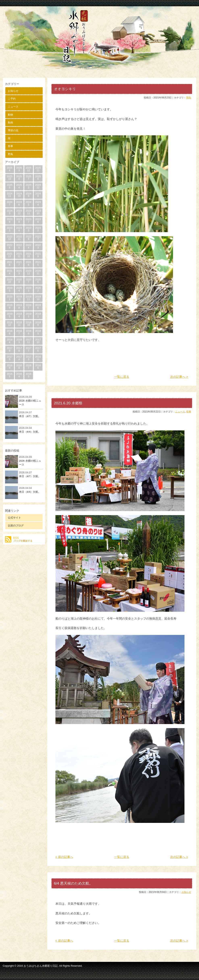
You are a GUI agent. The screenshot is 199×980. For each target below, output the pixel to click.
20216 (28, 263)
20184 (9, 341)
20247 (9, 203)
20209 (19, 281)
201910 (38, 298)
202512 (28, 169)
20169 (9, 367)
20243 (9, 212)
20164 (19, 375)
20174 (19, 358)
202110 (28, 255)
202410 (19, 195)
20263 (19, 169)
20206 (38, 281)
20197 (28, 306)
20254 (19, 186)
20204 (19, 289)
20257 (28, 178)
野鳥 (10, 154)
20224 (28, 246)
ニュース (13, 107)
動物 (10, 115)
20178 (19, 349)
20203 (28, 289)
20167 (28, 367)
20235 (9, 229)
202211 (19, 238)
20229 (28, 238)
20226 (9, 246)
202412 (38, 186)
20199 (9, 306)
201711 (28, 341)
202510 (9, 178)
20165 (9, 375)
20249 (28, 195)
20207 (28, 281)
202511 (38, 169)
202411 (9, 195)
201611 (38, 358)
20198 (19, 306)
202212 (9, 238)
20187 (19, 332)
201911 (28, 298)
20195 (9, 315)
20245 (28, 203)
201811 (19, 324)
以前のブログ (16, 525)
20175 (9, 358)
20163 (28, 375)
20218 (9, 263)
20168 (19, 367)
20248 (38, 195)
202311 (28, 212)
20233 (28, 229)
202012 (28, 272)
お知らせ (13, 91)
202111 (19, 255)
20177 (28, 349)
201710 (38, 341)
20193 (28, 315)
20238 (19, 220)
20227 (38, 238)
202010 (9, 281)
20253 (28, 186)
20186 (28, 332)
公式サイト (14, 518)
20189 (38, 324)
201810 (28, 324)
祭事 (10, 146)
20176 (38, 349)
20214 (9, 272)
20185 (38, 332)
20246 (19, 203)
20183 (19, 341)
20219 (38, 255)
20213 (19, 272)
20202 (38, 289)
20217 (19, 263)
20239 (9, 220)
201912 (19, 298)
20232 (38, 229)
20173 (28, 358)
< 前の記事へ (64, 857)
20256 (38, 178)
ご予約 (12, 99)
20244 (38, 203)
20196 (38, 306)
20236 (38, 220)
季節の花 (13, 130)
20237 (28, 220)
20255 (9, 186)
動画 (10, 123)
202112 (9, 255)
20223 (38, 246)
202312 (19, 212)
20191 (38, 315)
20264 (9, 169)
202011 (38, 272)
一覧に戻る (122, 377)
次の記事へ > (179, 377)
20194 (19, 315)
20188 (9, 332)
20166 (38, 367)
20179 (9, 349)
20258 (19, 178)
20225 (19, 246)
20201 (9, 298)
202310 (38, 212)
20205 (9, 289)
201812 (9, 324)
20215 (38, 263)
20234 (19, 229)
